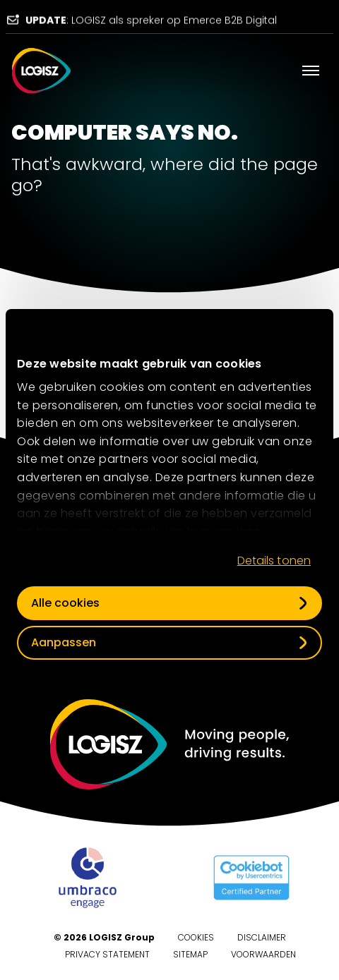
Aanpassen (64, 642)
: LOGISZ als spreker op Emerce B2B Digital (151, 23)
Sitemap (190, 954)
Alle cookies (65, 603)
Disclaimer (262, 937)
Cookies (196, 937)
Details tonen (274, 561)
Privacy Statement (107, 954)
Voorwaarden (263, 954)
